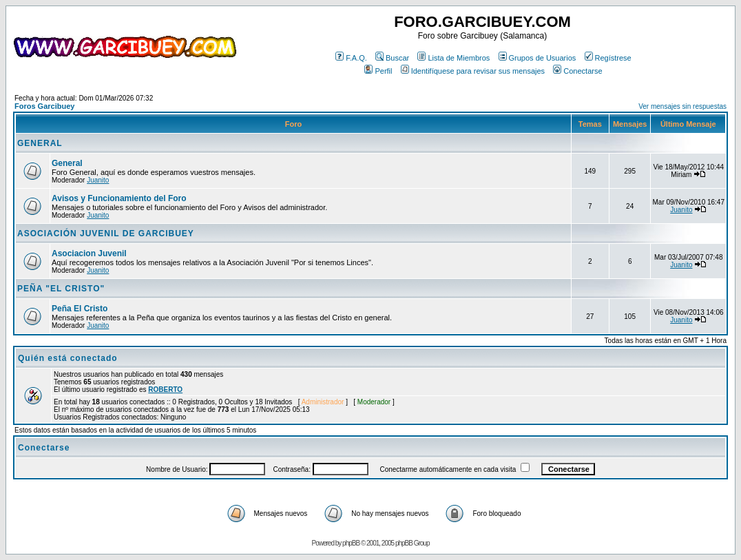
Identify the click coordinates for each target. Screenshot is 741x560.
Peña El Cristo (80, 309)
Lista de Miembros (453, 58)
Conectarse (577, 71)
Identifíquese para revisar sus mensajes (473, 71)
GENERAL (40, 143)
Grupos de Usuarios (538, 58)
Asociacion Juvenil (89, 253)
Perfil (378, 71)
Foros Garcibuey (44, 106)
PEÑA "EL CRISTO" (61, 289)
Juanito (98, 180)
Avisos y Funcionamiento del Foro (119, 198)
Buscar (392, 58)
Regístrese (608, 58)
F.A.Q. (351, 58)
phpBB (351, 543)
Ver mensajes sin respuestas (682, 106)
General (67, 163)
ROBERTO (165, 390)
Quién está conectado (68, 358)
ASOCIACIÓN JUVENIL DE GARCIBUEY (106, 234)
